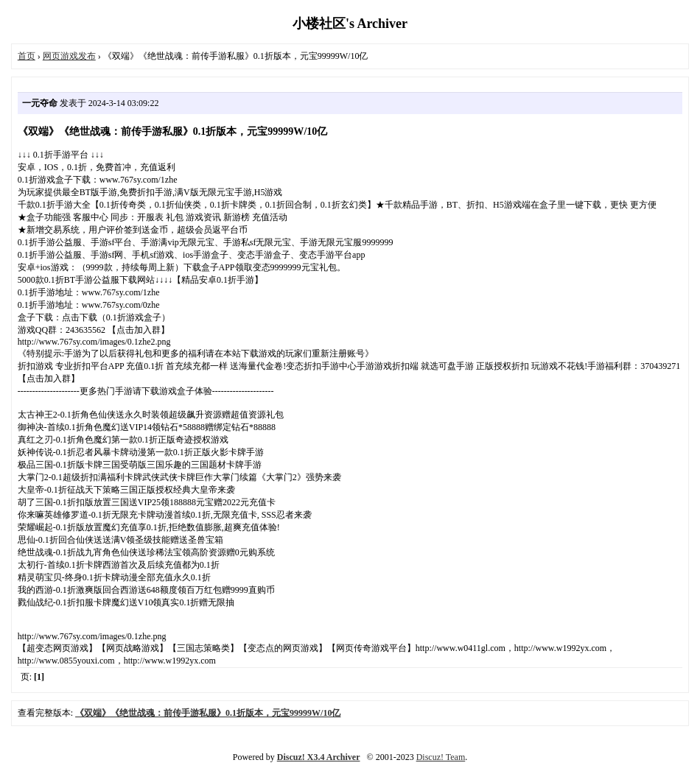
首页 (27, 56)
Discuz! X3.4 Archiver (319, 757)
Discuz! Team (441, 757)
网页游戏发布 (69, 56)
